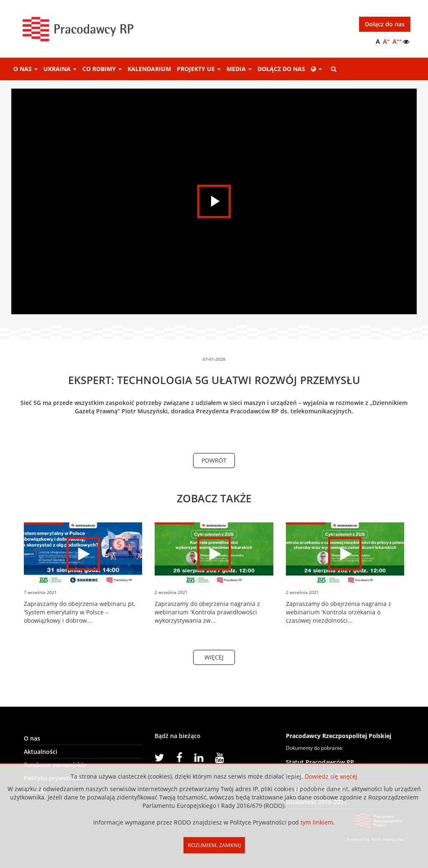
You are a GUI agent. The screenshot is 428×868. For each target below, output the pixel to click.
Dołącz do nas (385, 24)
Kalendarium (149, 69)
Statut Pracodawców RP (320, 762)
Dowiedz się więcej (331, 776)
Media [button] (239, 69)
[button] (316, 69)
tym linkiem (317, 822)
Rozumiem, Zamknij (214, 845)
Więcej (214, 657)
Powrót (214, 460)
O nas (32, 738)
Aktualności (41, 752)
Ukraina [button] (60, 69)
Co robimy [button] (102, 69)
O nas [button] (25, 69)
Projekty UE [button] (199, 69)
